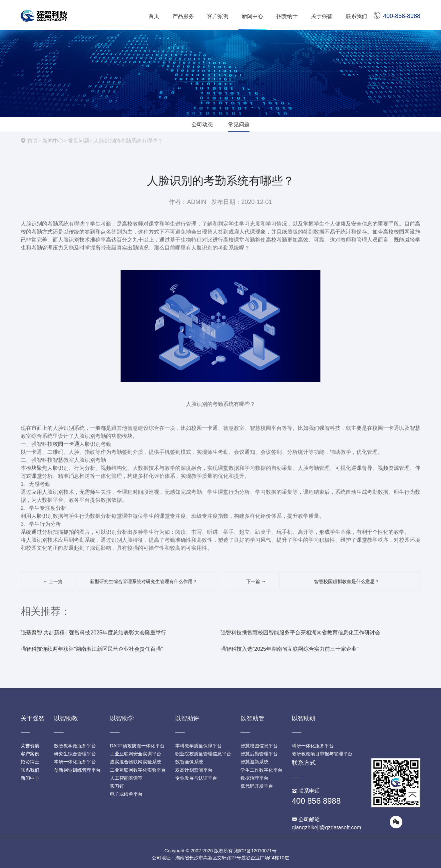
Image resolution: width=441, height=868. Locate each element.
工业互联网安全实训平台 (136, 754)
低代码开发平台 (257, 786)
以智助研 (304, 718)
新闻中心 (252, 16)
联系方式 (304, 763)
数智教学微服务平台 (75, 746)
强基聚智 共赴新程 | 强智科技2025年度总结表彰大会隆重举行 (93, 633)
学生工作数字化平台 (261, 770)
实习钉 (117, 786)
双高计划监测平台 (194, 770)
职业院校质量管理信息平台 (203, 754)
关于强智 (322, 16)
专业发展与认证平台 (196, 778)
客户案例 (218, 16)
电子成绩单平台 (126, 794)
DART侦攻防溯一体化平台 (137, 746)
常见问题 (239, 124)
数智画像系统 (189, 762)
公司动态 (202, 124)
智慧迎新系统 (254, 762)
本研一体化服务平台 (75, 762)
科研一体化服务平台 (313, 746)
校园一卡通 (66, 444)
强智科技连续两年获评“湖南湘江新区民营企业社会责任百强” (92, 649)
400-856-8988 (397, 16)
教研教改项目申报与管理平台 (322, 754)
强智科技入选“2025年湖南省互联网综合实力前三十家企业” (289, 649)
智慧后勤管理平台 (259, 754)
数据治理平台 (254, 778)
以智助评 (187, 718)
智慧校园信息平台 (259, 746)
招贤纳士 (287, 16)
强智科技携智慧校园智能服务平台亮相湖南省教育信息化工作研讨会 (300, 633)
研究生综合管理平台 (75, 754)
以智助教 (66, 718)
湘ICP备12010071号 (255, 851)
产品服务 (183, 16)
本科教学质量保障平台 (199, 746)
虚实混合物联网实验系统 (136, 762)
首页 (154, 16)
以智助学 (122, 718)
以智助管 (252, 718)
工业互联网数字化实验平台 (138, 770)
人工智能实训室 (126, 778)
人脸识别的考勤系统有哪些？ (128, 141)
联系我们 (356, 16)
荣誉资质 (30, 746)
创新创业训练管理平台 (77, 770)
